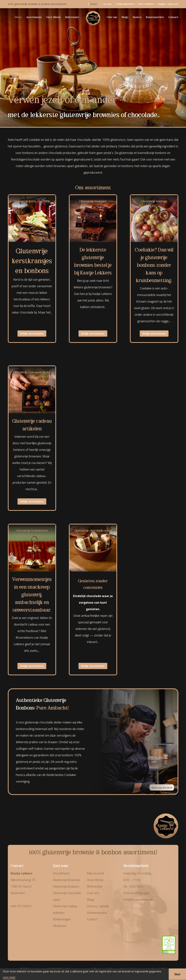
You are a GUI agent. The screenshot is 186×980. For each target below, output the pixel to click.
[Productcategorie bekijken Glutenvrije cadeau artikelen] (32, 391)
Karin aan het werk (162, 787)
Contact (173, 17)
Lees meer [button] (9, 977)
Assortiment (34, 17)
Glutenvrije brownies (66, 880)
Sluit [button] (177, 974)
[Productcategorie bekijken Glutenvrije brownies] (93, 220)
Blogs (125, 17)
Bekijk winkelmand (125, 4)
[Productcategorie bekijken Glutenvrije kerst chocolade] (32, 220)
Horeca (137, 17)
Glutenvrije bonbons (66, 886)
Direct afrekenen (146, 4)
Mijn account (95, 873)
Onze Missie (53, 17)
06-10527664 (133, 886)
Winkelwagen (62, 919)
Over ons (112, 17)
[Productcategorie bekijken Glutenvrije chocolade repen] (93, 550)
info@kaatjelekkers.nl (138, 899)
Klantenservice (155, 17)
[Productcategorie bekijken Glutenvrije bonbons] (154, 220)
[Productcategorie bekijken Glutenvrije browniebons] (32, 550)
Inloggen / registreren (168, 4)
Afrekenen (60, 926)
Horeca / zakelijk (98, 906)
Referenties (72, 17)
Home (18, 17)
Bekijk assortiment (32, 333)
